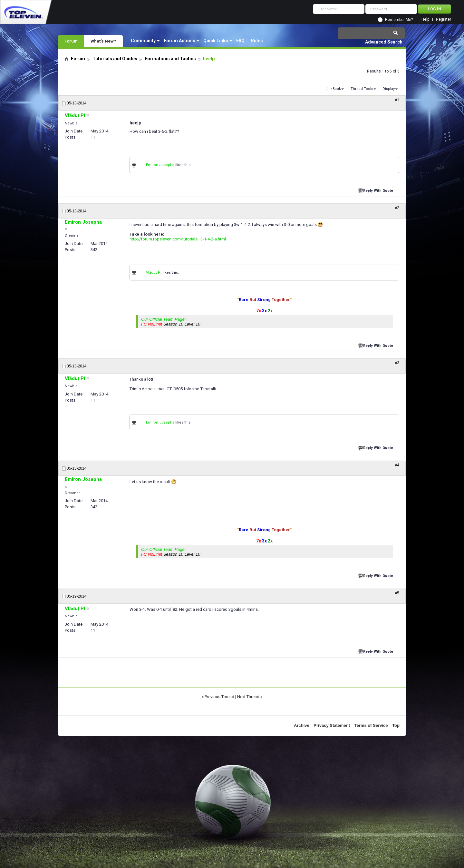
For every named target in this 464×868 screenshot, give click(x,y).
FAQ (240, 41)
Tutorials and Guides (115, 59)
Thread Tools (362, 89)
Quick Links (216, 41)
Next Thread (248, 697)
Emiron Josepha (160, 165)
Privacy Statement (332, 725)
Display (389, 89)
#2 (397, 208)
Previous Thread (219, 697)
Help (425, 20)
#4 (397, 465)
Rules (257, 41)
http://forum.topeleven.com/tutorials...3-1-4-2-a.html (178, 239)
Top (396, 725)
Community (143, 41)
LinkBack (333, 89)
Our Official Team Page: (171, 322)
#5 (397, 593)
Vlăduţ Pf (154, 273)
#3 (397, 363)
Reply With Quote (376, 190)
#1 (397, 100)
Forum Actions (179, 41)
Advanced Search (384, 42)
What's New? (103, 41)
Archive (302, 725)
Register (444, 20)
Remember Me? (399, 20)
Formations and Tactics (170, 59)
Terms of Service (371, 725)
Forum (71, 41)
